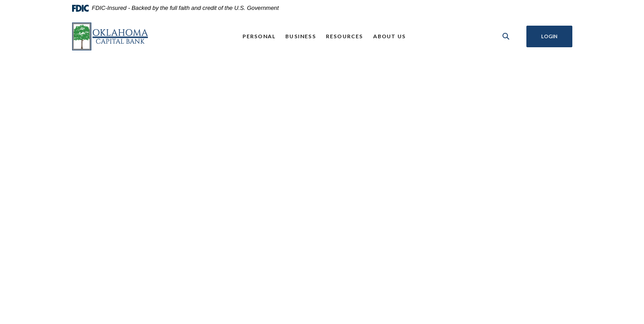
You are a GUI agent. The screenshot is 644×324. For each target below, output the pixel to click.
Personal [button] (259, 36)
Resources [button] (345, 36)
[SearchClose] (506, 36)
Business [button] (301, 36)
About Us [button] (390, 36)
